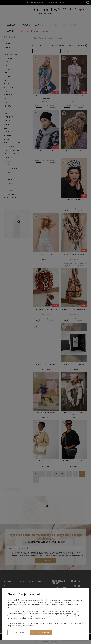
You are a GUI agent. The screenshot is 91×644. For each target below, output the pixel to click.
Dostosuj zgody (16, 631)
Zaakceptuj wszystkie (37, 631)
